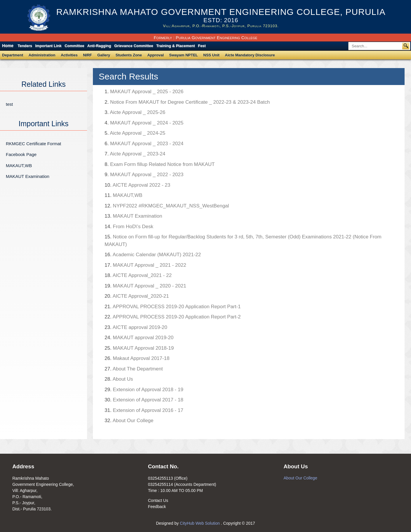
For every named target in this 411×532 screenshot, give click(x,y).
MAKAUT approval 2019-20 (139, 338)
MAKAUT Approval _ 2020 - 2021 (145, 286)
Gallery (104, 55)
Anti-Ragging (99, 46)
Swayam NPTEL (183, 55)
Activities (69, 55)
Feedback (157, 507)
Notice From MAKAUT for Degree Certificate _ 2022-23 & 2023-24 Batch (187, 102)
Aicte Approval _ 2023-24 (135, 154)
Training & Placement (176, 46)
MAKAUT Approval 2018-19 (139, 348)
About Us (119, 379)
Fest (202, 46)
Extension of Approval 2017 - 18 (144, 400)
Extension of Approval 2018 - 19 (144, 390)
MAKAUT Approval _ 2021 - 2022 (145, 265)
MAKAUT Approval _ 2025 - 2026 (144, 92)
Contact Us (158, 500)
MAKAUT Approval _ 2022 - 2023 (144, 175)
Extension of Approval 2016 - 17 (144, 410)
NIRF (87, 55)
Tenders (25, 46)
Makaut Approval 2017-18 (137, 358)
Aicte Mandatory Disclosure (250, 55)
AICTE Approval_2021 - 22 (138, 275)
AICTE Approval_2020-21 (137, 296)
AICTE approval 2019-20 (136, 327)
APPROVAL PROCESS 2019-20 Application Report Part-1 (173, 307)
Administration (42, 55)
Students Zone (129, 55)
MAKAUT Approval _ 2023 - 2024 (144, 144)
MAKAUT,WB (19, 166)
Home (8, 46)
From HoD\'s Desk (129, 227)
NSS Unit (211, 55)
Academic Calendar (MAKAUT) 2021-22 (153, 255)
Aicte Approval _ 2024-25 (135, 133)
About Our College (129, 421)
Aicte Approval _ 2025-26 (135, 112)
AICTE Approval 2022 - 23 (137, 185)
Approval (155, 55)
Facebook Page (21, 154)
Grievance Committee (134, 46)
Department (13, 55)
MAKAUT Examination (28, 176)
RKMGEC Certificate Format (33, 144)
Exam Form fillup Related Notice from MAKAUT (160, 164)
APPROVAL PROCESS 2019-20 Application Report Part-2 (173, 317)
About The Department (134, 369)
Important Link (48, 46)
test (9, 104)
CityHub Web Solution (201, 523)
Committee (74, 46)
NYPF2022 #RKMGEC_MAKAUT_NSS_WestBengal (167, 206)
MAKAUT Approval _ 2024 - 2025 (144, 123)
